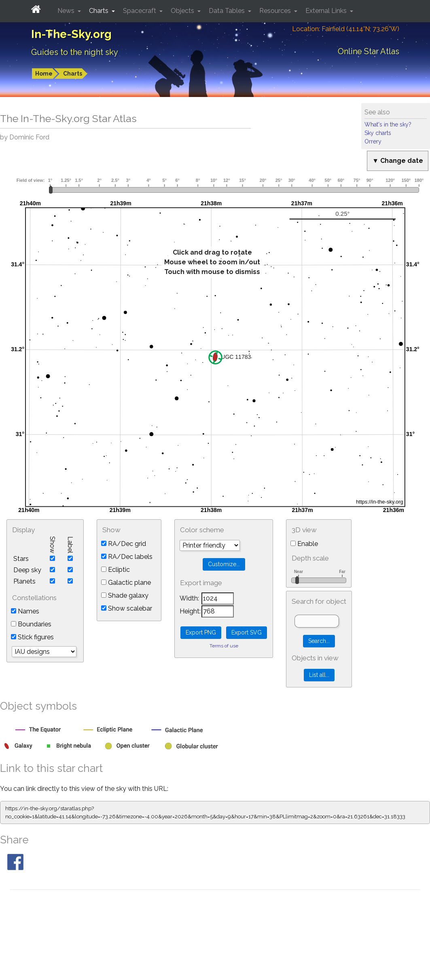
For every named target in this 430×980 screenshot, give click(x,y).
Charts (73, 74)
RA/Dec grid (124, 544)
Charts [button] (100, 11)
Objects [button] (183, 11)
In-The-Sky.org (71, 34)
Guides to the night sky (75, 52)
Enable (304, 544)
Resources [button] (276, 11)
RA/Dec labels (127, 557)
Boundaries (31, 624)
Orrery (373, 141)
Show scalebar (127, 608)
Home (44, 74)
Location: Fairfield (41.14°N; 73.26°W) (346, 29)
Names (25, 611)
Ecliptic (115, 570)
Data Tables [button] (228, 11)
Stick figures (32, 637)
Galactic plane (126, 583)
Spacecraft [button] (140, 11)
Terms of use (224, 646)
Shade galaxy (125, 595)
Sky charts (378, 133)
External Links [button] (327, 11)
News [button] (67, 11)
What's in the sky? (388, 124)
